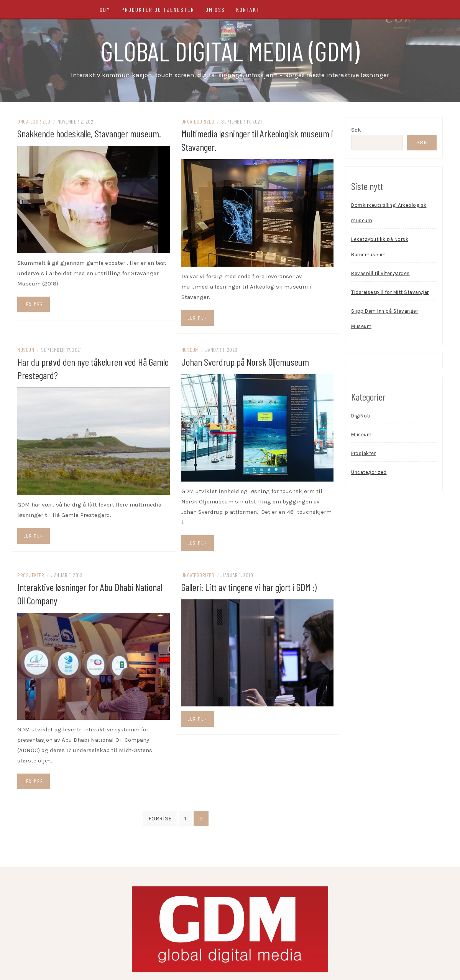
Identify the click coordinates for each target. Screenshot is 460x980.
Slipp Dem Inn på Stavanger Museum (384, 319)
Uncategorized (34, 121)
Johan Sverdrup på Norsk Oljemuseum (245, 362)
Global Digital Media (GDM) (230, 51)
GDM (105, 9)
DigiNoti (361, 416)
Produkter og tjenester (158, 9)
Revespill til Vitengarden (380, 273)
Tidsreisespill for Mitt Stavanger (390, 292)
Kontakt (248, 9)
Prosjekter (31, 575)
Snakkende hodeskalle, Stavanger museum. (89, 133)
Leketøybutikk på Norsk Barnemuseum (380, 247)
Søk (356, 130)
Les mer (33, 304)
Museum (26, 350)
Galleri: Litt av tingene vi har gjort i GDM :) (249, 587)
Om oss (215, 9)
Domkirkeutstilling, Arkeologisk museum (389, 213)
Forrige (160, 819)
